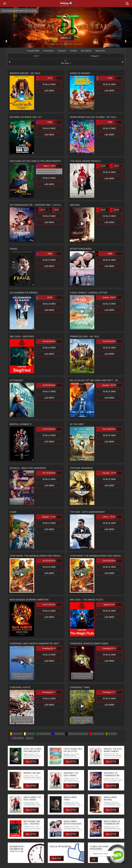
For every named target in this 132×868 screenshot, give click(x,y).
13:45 (44, 122)
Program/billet (33, 51)
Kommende (49, 51)
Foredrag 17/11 (109, 692)
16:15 (41, 210)
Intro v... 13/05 (109, 517)
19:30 (115, 166)
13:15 (44, 78)
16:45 (101, 210)
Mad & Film (100, 51)
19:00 (54, 210)
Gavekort (62, 51)
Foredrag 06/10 (49, 648)
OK (94, 860)
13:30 (104, 78)
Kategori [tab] (95, 56)
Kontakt (73, 51)
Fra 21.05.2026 (49, 605)
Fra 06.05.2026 (49, 341)
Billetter (31, 762)
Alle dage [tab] (66, 62)
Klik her (57, 858)
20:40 (115, 210)
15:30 (101, 166)
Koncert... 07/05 (109, 385)
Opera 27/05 (109, 605)
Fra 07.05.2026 (109, 341)
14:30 (104, 122)
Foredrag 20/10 (109, 648)
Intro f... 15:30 (46, 166)
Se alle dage (49, 84)
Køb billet (66, 38)
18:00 (44, 254)
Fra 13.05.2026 (109, 429)
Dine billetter (86, 51)
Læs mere (49, 91)
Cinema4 (61, 4)
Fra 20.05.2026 (49, 561)
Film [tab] (36, 56)
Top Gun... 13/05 (109, 473)
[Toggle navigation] (5, 4)
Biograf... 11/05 (49, 517)
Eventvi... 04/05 (109, 298)
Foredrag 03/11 (49, 692)
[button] (6, 41)
